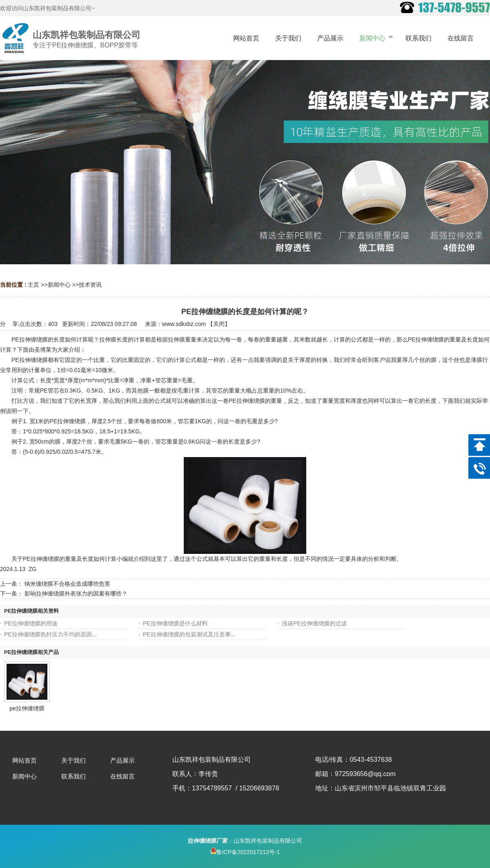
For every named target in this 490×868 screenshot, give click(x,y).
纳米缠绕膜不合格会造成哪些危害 (67, 584)
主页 (33, 285)
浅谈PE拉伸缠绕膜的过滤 (314, 623)
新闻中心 (59, 285)
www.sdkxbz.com (184, 324)
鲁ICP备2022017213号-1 (245, 852)
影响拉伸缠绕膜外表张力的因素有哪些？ (76, 594)
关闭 (219, 324)
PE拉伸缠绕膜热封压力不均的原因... (50, 634)
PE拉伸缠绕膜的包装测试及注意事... (189, 634)
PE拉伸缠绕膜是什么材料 (175, 623)
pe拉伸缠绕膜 (27, 708)
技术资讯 (90, 285)
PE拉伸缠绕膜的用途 (31, 623)
